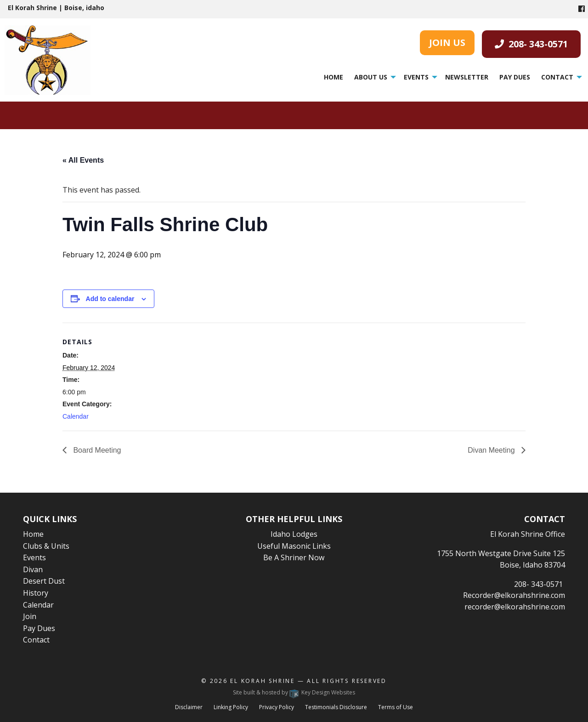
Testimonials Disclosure (336, 707)
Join (30, 616)
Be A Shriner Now (294, 557)
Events (416, 77)
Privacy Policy (277, 707)
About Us (371, 77)
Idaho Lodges (294, 534)
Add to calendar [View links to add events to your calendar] (110, 299)
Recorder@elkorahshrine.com (514, 595)
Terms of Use (396, 707)
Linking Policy (231, 707)
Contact (557, 77)
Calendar (76, 416)
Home (334, 77)
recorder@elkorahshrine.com (515, 607)
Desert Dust (44, 581)
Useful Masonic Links (294, 546)
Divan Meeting (492, 450)
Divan (33, 569)
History (36, 593)
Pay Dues (515, 77)
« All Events (83, 160)
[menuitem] (334, 77)
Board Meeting (96, 450)
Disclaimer (189, 707)
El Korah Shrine (263, 681)
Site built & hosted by (294, 692)
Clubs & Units (46, 546)
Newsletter (467, 77)
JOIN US (447, 43)
